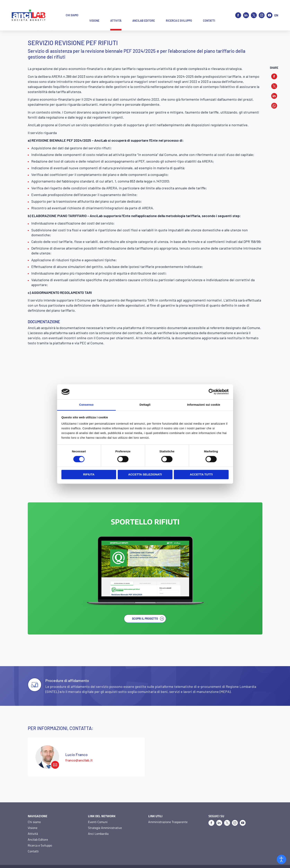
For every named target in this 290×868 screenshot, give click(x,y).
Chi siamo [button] (72, 10)
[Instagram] (262, 10)
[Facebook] (238, 10)
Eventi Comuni (98, 810)
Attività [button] (116, 10)
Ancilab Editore (38, 827)
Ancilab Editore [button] (144, 10)
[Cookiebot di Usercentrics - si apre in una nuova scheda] (211, 392)
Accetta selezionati (145, 474)
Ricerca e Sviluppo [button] (179, 10)
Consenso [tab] (86, 405)
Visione (33, 816)
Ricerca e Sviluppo (40, 833)
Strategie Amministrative (105, 816)
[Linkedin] (246, 10)
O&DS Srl (257, 860)
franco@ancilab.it (79, 748)
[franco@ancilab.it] (47, 745)
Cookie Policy (55, 860)
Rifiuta (89, 474)
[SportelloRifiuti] (145, 568)
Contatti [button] (209, 10)
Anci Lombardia (98, 821)
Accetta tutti (201, 474)
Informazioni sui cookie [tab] (204, 405)
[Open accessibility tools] (281, 859)
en (276, 10)
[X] (254, 10)
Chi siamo (34, 810)
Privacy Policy (36, 860)
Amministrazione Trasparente (168, 810)
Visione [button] (94, 10)
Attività (45, 29)
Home (32, 29)
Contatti (33, 839)
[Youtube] (269, 10)
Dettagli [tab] (145, 405)
